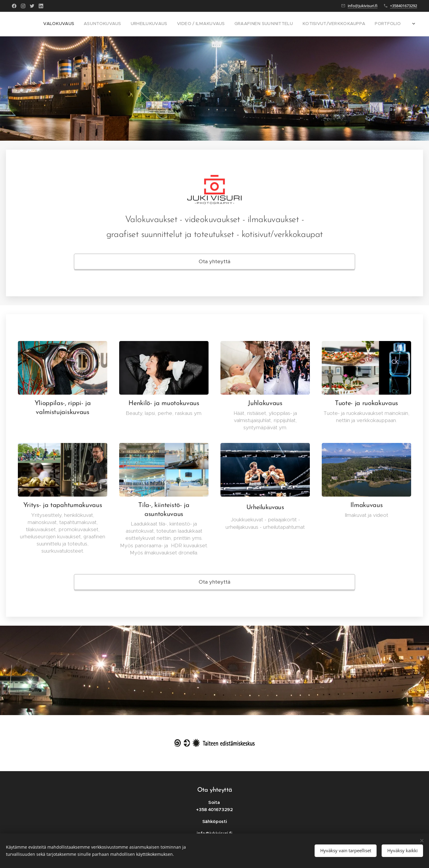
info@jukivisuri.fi (363, 6)
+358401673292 (404, 6)
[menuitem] (352, 24)
